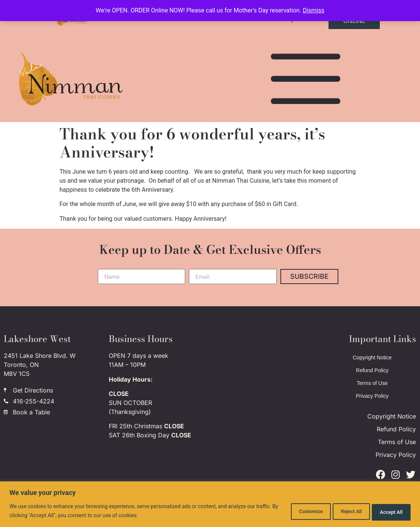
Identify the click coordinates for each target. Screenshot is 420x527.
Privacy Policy (372, 396)
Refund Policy (372, 370)
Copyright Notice (372, 357)
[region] (210, 505)
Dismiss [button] (314, 10)
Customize (291, 512)
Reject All (340, 512)
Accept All (388, 512)
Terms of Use (372, 383)
